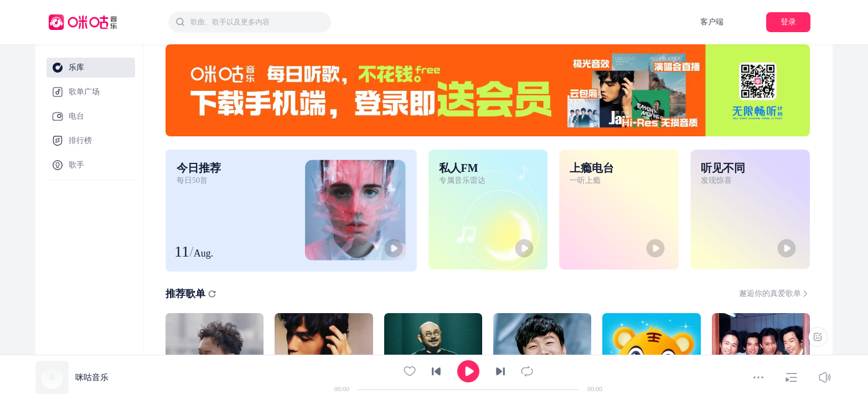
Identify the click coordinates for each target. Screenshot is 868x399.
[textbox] (257, 22)
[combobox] (250, 22)
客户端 (712, 22)
